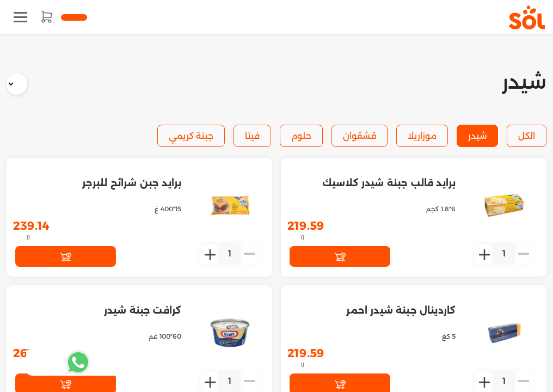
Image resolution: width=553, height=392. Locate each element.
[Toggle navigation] (20, 17)
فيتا (252, 136)
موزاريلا (422, 136)
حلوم (301, 136)
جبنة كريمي (191, 136)
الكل (527, 136)
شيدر (477, 136)
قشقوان (360, 136)
